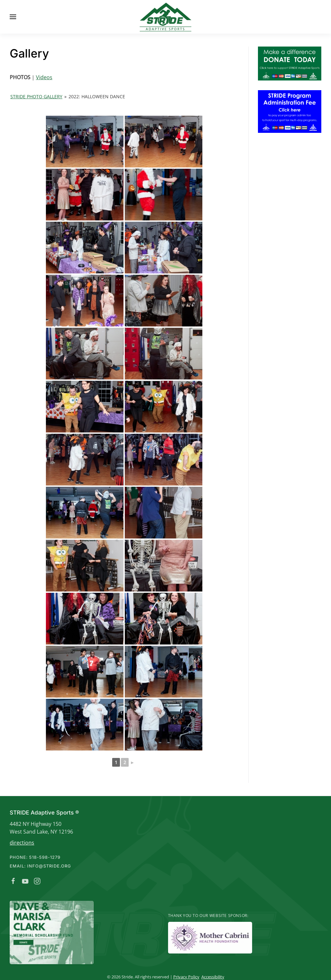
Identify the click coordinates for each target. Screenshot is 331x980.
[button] (13, 17)
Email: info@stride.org (39, 866)
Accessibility (212, 977)
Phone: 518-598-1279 (34, 857)
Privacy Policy (185, 977)
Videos (44, 77)
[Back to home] (165, 17)
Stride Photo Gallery (36, 96)
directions (21, 843)
